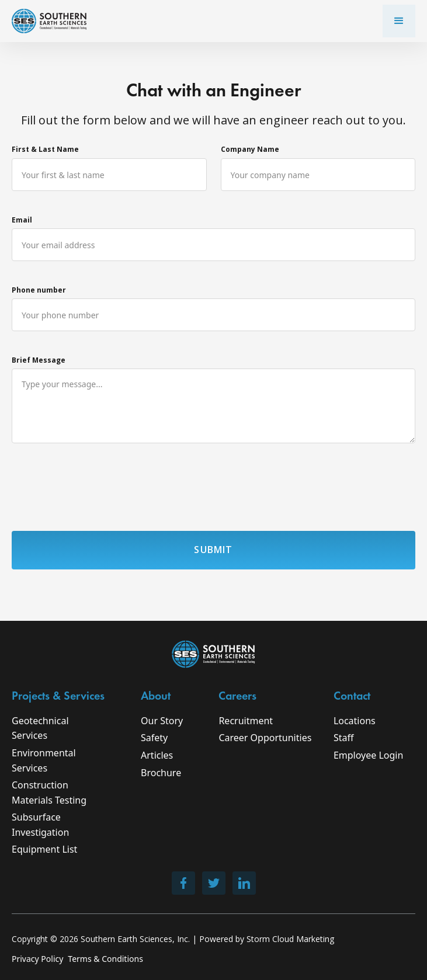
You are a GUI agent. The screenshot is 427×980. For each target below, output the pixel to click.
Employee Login (368, 755)
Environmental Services (44, 760)
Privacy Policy (37, 959)
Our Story (162, 721)
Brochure (161, 773)
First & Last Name (45, 149)
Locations (355, 721)
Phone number (39, 290)
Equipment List (44, 849)
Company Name (250, 149)
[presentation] (100, 489)
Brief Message (39, 360)
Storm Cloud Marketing (290, 939)
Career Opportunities (265, 738)
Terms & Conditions (105, 959)
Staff (344, 738)
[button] (399, 21)
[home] (49, 21)
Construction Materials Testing (49, 793)
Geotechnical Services (40, 728)
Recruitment (246, 721)
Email (22, 220)
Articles (157, 755)
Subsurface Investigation (40, 825)
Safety (154, 738)
